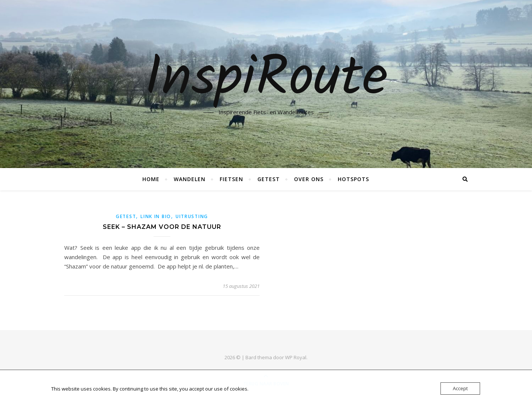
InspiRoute (266, 80)
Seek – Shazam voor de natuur (162, 227)
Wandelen (190, 179)
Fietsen (231, 179)
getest (126, 216)
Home (151, 179)
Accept (460, 388)
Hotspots (353, 179)
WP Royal (296, 357)
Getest (269, 179)
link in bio (156, 216)
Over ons (309, 179)
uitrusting (192, 216)
